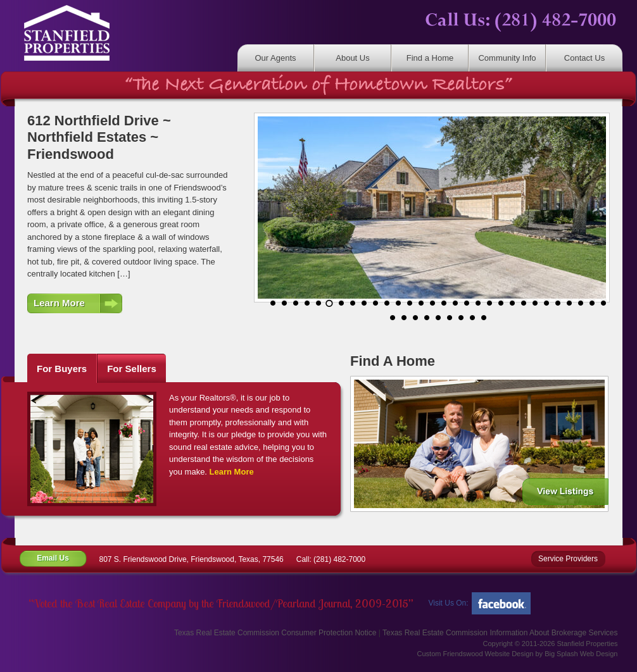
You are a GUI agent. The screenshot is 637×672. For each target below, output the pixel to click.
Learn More (59, 303)
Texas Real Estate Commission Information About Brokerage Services (500, 633)
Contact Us (584, 58)
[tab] (62, 368)
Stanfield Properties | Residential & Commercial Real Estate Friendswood (74, 33)
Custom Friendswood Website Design (476, 654)
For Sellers (132, 369)
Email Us (53, 558)
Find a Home (430, 58)
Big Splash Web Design (581, 654)
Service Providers (568, 559)
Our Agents (275, 58)
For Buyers (62, 369)
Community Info (507, 58)
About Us (352, 58)
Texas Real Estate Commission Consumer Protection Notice (275, 633)
